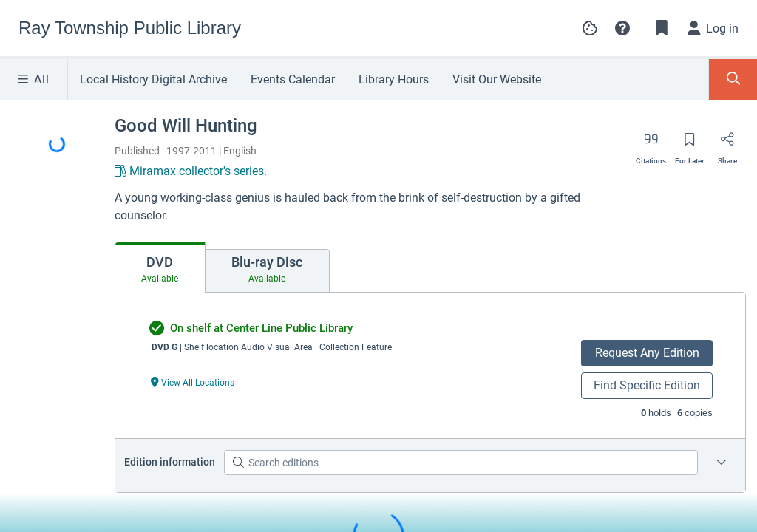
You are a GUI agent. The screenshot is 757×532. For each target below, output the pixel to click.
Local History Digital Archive (153, 79)
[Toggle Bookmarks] (662, 28)
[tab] (160, 267)
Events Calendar (293, 79)
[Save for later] (690, 144)
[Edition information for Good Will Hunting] (722, 463)
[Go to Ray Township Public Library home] (130, 28)
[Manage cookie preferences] (590, 28)
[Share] (727, 144)
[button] (622, 28)
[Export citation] (651, 144)
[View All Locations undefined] (193, 382)
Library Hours (394, 79)
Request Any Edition (647, 353)
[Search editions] (461, 463)
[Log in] (713, 28)
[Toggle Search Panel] (733, 79)
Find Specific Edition (647, 385)
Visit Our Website (497, 79)
